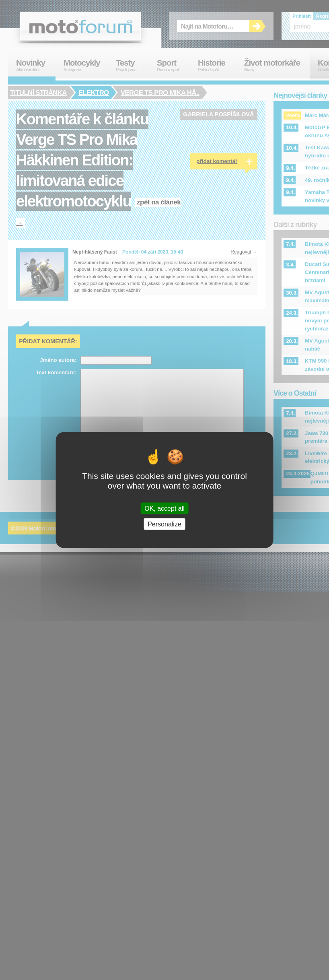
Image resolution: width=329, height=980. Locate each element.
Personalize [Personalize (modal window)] (164, 524)
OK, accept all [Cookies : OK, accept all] (164, 509)
